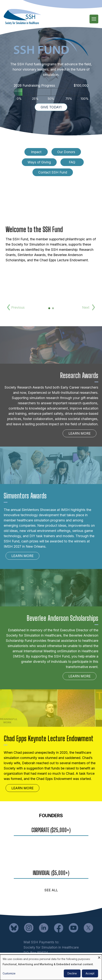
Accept (90, 973)
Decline (72, 973)
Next (86, 307)
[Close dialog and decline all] (99, 957)
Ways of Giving (39, 162)
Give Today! (51, 107)
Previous (17, 307)
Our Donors (66, 152)
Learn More (80, 433)
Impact (36, 152)
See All (51, 890)
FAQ (72, 162)
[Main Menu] (94, 19)
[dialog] (51, 967)
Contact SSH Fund (53, 172)
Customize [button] (9, 973)
